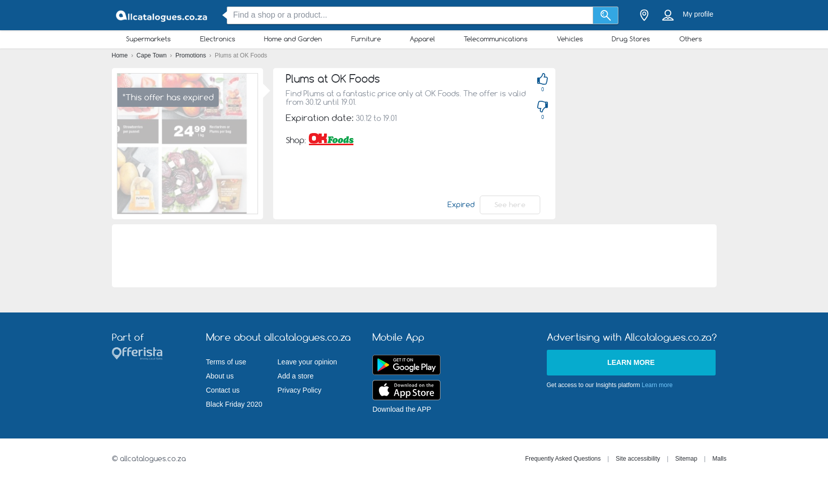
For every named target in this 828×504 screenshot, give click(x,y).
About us (220, 376)
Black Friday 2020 (234, 404)
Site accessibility (638, 459)
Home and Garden (293, 39)
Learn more (631, 362)
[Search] (606, 15)
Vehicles (570, 39)
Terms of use (226, 362)
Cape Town (152, 55)
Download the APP (402, 409)
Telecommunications (496, 39)
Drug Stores (631, 39)
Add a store (296, 376)
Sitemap (686, 459)
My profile (698, 14)
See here (510, 205)
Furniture (366, 39)
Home (121, 55)
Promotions (192, 55)
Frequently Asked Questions (563, 459)
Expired (461, 205)
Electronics (218, 39)
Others (691, 39)
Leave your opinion (307, 362)
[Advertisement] (414, 256)
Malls (719, 459)
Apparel (422, 39)
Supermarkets (148, 39)
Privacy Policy (300, 390)
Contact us (223, 390)
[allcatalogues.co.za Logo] (162, 15)
